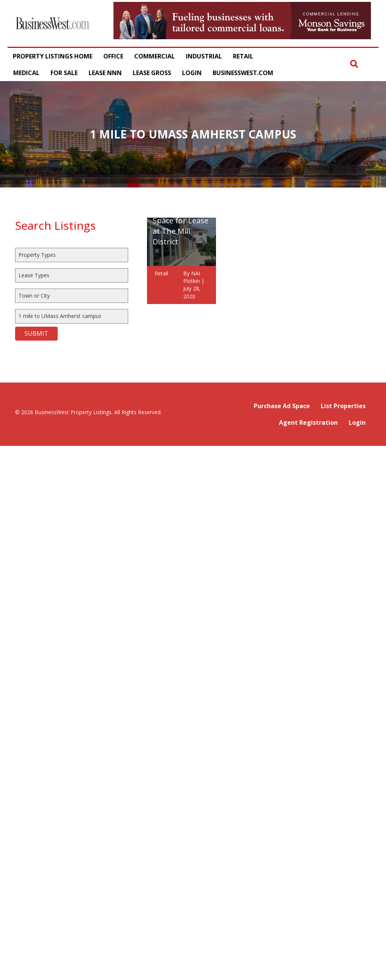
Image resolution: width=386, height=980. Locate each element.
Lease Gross (152, 73)
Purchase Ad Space (282, 406)
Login (192, 73)
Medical (26, 73)
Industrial (204, 56)
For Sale (64, 73)
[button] (354, 64)
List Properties (343, 406)
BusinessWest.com (243, 73)
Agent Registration (308, 422)
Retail (243, 56)
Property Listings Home (53, 56)
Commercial (155, 56)
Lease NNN (105, 73)
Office (113, 56)
